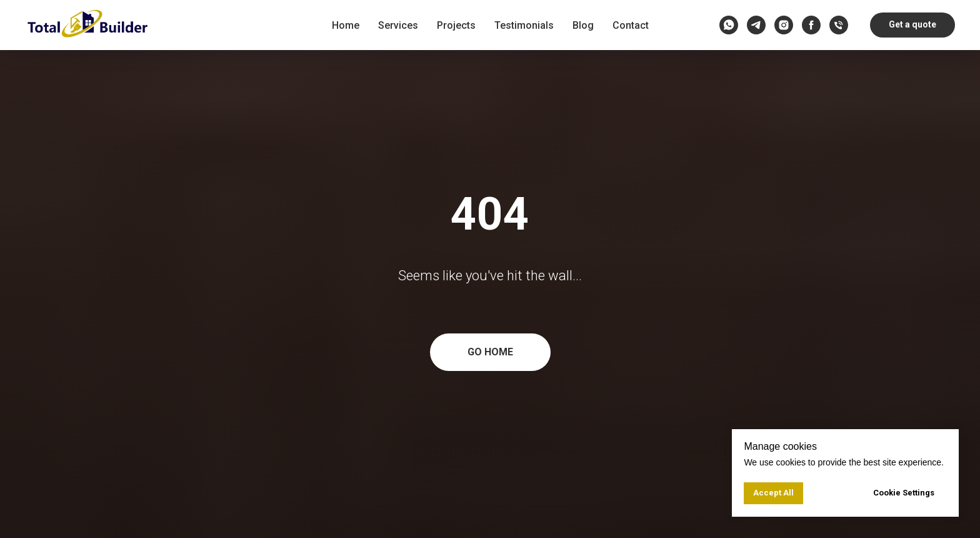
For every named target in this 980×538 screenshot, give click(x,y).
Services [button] (398, 25)
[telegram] (756, 25)
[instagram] (784, 25)
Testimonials (524, 25)
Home (346, 25)
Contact (631, 25)
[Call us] (839, 25)
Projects (456, 25)
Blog (583, 25)
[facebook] (811, 25)
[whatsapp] (729, 25)
